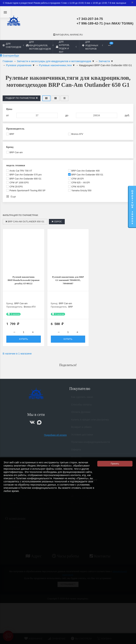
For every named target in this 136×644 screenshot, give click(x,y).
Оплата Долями (81, 415)
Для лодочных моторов (92, 45)
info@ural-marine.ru (68, 35)
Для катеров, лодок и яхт (66, 47)
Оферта (76, 453)
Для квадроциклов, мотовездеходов (40, 45)
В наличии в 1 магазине (17, 355)
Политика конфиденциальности (91, 445)
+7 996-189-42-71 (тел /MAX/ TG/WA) (105, 23)
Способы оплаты (81, 408)
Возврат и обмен (81, 430)
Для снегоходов (13, 45)
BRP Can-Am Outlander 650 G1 (25, 222)
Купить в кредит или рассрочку (90, 423)
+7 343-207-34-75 (90, 19)
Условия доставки (82, 438)
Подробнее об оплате (55, 437)
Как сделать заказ (82, 400)
